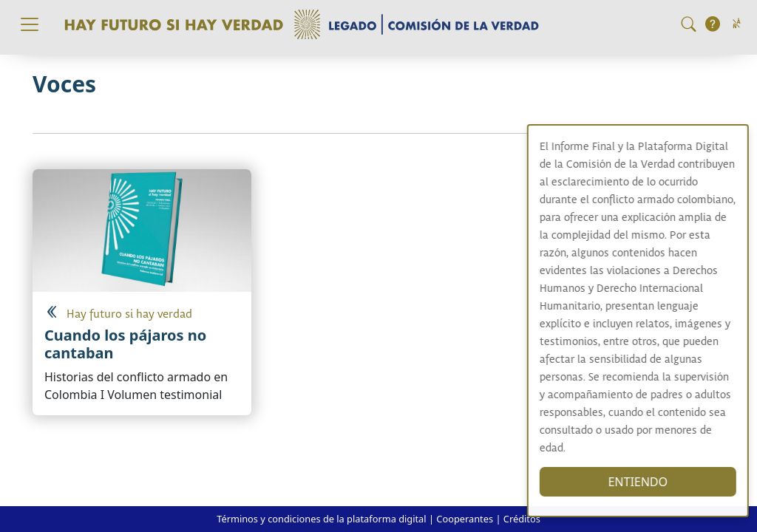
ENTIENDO (647, 482)
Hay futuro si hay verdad (129, 314)
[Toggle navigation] (30, 24)
